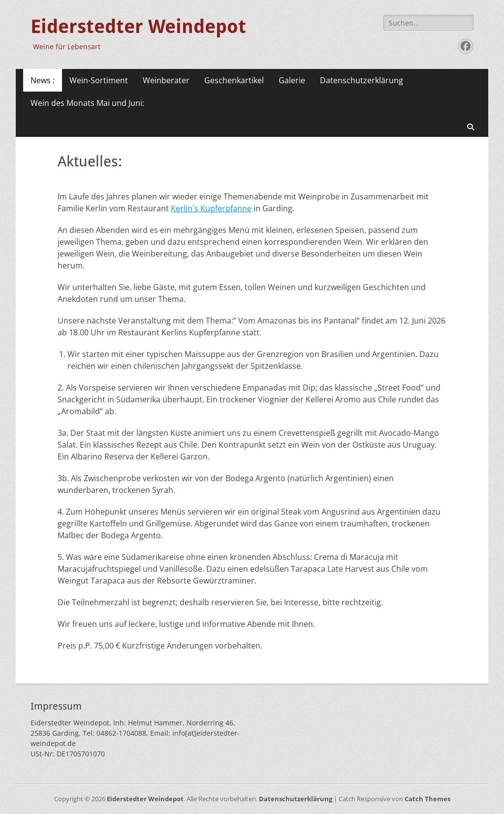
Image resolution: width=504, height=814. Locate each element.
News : (43, 80)
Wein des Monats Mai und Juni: (87, 103)
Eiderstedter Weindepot (138, 27)
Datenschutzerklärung (362, 80)
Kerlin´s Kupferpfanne (211, 208)
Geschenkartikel (234, 80)
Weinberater (166, 80)
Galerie (292, 80)
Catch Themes (427, 799)
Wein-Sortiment (99, 80)
